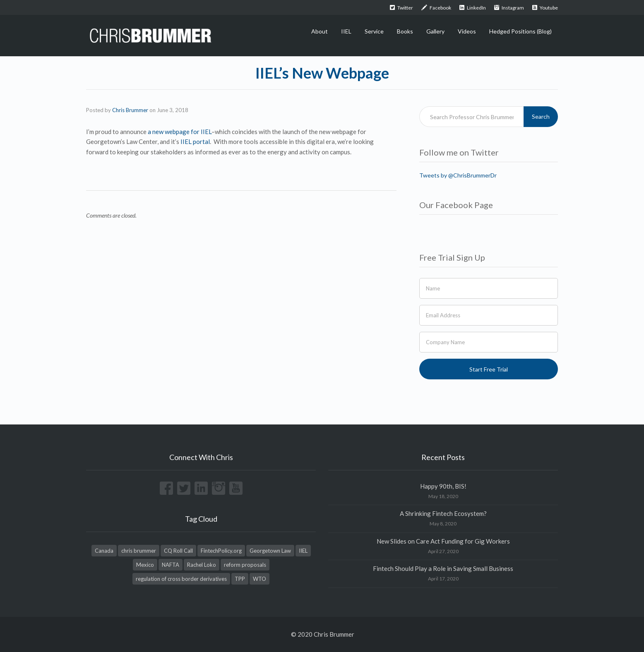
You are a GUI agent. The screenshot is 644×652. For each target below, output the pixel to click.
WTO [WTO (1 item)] (260, 579)
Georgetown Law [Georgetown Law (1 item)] (270, 551)
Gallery (435, 31)
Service (374, 31)
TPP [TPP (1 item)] (240, 579)
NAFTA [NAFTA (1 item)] (171, 565)
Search (541, 116)
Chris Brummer (130, 110)
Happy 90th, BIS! (443, 486)
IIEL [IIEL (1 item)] (303, 551)
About (320, 31)
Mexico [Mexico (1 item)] (145, 565)
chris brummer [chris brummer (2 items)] (139, 551)
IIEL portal (195, 141)
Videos (467, 31)
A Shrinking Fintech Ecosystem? (443, 513)
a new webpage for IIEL (180, 132)
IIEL (346, 31)
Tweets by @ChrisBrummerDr (458, 175)
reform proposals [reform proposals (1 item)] (245, 565)
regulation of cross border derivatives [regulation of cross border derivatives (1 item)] (181, 579)
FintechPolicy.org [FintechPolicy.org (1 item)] (221, 551)
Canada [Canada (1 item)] (104, 551)
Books (405, 31)
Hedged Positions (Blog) (520, 31)
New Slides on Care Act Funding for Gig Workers (443, 541)
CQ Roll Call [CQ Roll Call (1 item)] (178, 551)
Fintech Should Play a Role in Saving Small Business (443, 568)
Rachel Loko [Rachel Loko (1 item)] (202, 565)
